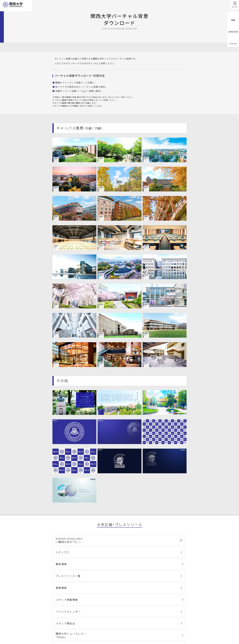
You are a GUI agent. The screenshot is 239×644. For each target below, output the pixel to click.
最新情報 (150, 540)
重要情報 (105, 550)
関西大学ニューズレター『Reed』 (158, 561)
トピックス (107, 540)
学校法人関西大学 (129, 629)
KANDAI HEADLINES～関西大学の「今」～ (66, 539)
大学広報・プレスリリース (80, 588)
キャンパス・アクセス (130, 624)
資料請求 (181, 631)
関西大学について (59, 588)
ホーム (46, 588)
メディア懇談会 (109, 561)
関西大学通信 (63, 572)
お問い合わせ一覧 (179, 614)
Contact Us (180, 623)
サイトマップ (99, 633)
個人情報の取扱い (101, 615)
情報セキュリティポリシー (133, 615)
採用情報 (124, 633)
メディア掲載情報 (155, 550)
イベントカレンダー (66, 561)
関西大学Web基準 (101, 629)
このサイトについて (102, 624)
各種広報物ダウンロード (113, 572)
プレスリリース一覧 (66, 550)
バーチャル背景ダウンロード (161, 572)
